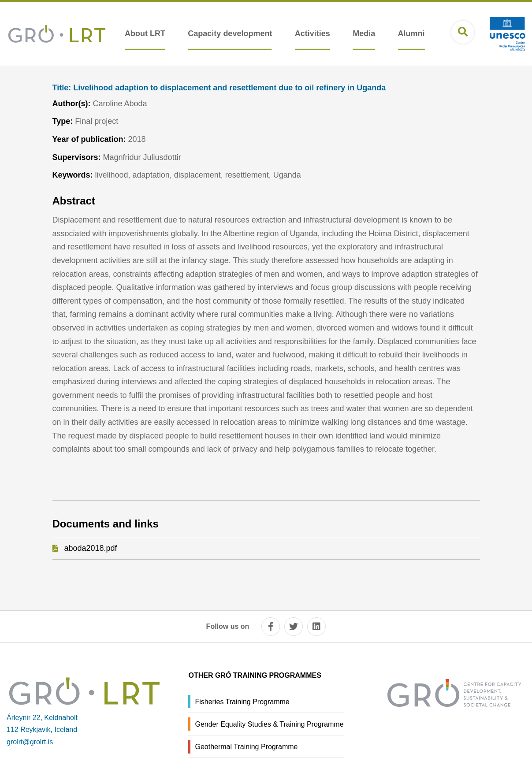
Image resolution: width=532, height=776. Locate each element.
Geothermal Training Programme (246, 747)
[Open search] (463, 32)
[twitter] (294, 627)
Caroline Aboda (120, 104)
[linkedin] (316, 627)
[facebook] (271, 627)
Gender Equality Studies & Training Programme (269, 724)
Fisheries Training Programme (242, 702)
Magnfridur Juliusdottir (142, 157)
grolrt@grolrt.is (30, 742)
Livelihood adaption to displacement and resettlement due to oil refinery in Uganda (219, 88)
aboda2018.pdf (91, 548)
